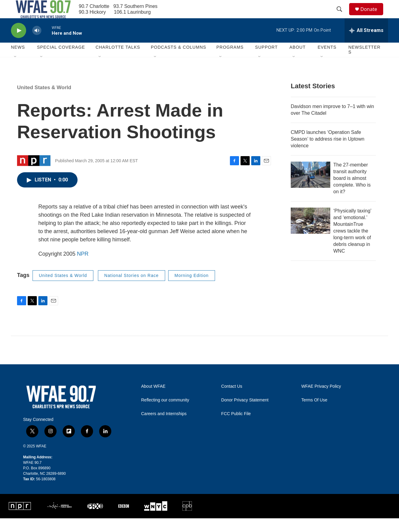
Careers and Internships (164, 427)
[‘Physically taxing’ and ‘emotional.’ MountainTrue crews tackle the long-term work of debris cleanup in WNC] (311, 234)
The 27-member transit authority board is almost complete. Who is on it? (352, 192)
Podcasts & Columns (179, 61)
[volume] (37, 44)
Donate (373, 16)
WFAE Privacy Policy (321, 400)
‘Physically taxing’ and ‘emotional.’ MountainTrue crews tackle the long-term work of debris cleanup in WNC (352, 245)
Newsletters (364, 63)
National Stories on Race (132, 289)
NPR (83, 268)
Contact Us (232, 400)
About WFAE (153, 400)
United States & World (44, 101)
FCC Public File (236, 427)
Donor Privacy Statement (245, 414)
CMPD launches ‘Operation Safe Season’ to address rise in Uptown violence (328, 153)
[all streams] (366, 44)
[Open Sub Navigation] (16, 71)
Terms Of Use (314, 414)
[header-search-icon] (342, 16)
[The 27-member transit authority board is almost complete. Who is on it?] (311, 188)
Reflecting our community (165, 414)
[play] (19, 44)
